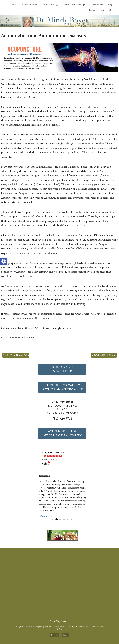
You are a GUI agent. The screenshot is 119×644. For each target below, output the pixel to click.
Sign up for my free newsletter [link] (62, 369)
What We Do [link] (48, 5)
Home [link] (13, 5)
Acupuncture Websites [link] (25, 626)
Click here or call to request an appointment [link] (62, 387)
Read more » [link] (46, 516)
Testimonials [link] (96, 5)
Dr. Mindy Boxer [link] (29, 5)
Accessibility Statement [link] (59, 621)
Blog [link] (110, 5)
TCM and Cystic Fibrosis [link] (104, 355)
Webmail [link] (54, 635)
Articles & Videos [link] (72, 5)
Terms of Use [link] (91, 626)
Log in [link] (66, 635)
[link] (4, 261)
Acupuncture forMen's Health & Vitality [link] (62, 433)
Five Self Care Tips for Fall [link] (16, 355)
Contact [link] (104, 10)
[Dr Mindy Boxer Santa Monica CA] (59, 583)
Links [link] (92, 10)
